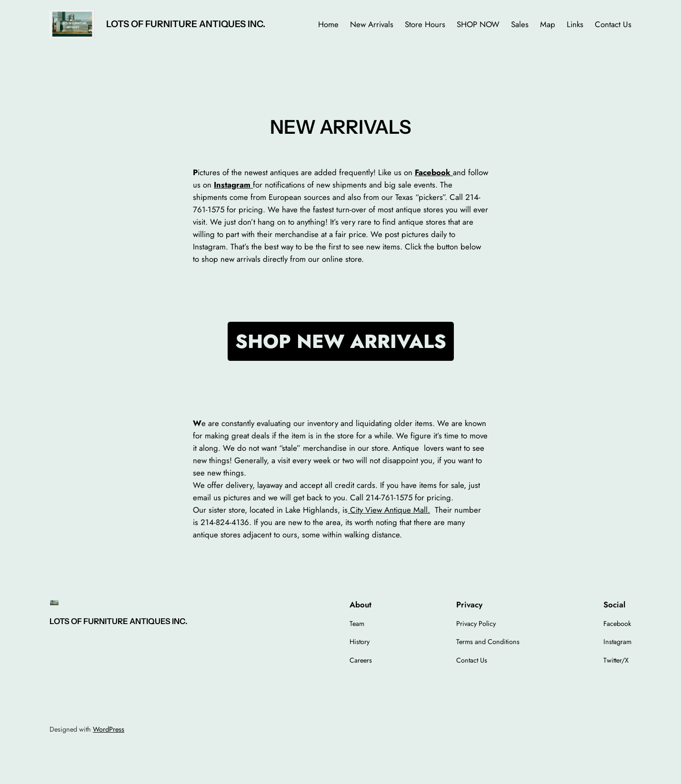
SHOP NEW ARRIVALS (341, 341)
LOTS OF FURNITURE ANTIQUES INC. (186, 24)
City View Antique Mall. (389, 510)
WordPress (109, 729)
